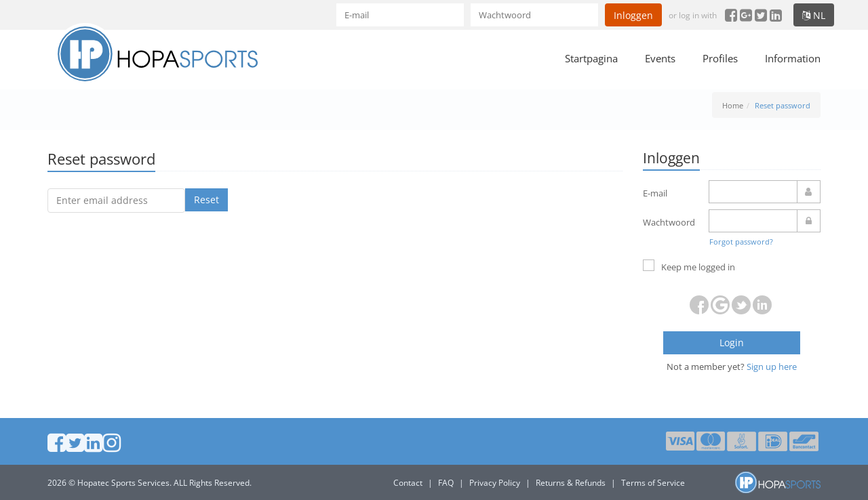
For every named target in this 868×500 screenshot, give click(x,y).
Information (793, 58)
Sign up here (772, 367)
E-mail (655, 193)
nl (814, 15)
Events (660, 58)
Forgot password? (741, 242)
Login (732, 342)
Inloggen (633, 15)
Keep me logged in (689, 266)
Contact (408, 483)
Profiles (720, 58)
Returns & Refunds (571, 483)
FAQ (446, 483)
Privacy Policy (495, 483)
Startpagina (591, 58)
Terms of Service (653, 483)
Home (733, 105)
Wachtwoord (669, 222)
